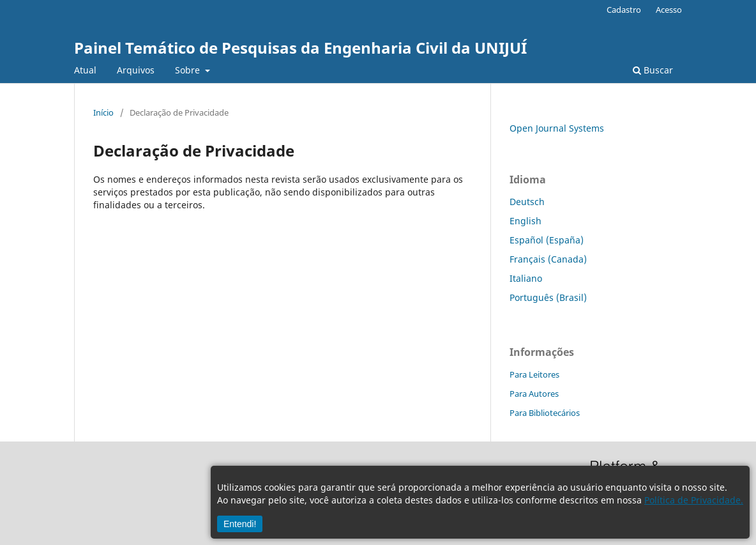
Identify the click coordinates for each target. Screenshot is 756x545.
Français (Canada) (548, 259)
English (525, 221)
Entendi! (240, 524)
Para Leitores (534, 374)
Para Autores (534, 394)
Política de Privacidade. (694, 500)
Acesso (669, 10)
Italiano (526, 278)
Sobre (189, 70)
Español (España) (547, 240)
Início (103, 112)
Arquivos (136, 70)
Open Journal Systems (557, 128)
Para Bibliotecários (545, 413)
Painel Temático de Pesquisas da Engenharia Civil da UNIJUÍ (300, 48)
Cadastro (624, 10)
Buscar (653, 70)
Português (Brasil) (548, 297)
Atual (85, 70)
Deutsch (527, 202)
